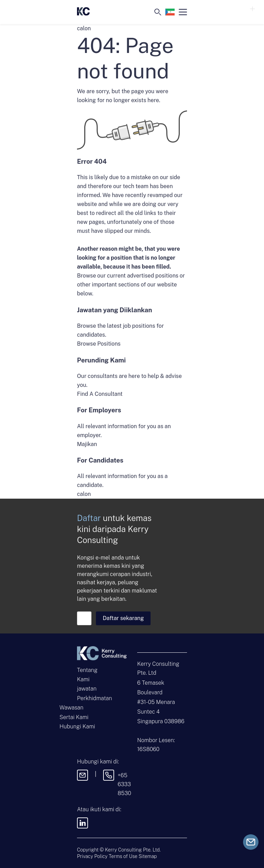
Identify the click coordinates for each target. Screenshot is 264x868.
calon (84, 494)
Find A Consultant (100, 394)
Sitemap (148, 856)
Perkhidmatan (95, 698)
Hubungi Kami (77, 726)
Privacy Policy (92, 856)
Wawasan (71, 708)
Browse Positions (99, 344)
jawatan (87, 689)
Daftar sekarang (123, 618)
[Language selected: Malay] (170, 12)
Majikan (87, 444)
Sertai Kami (74, 717)
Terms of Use (123, 856)
